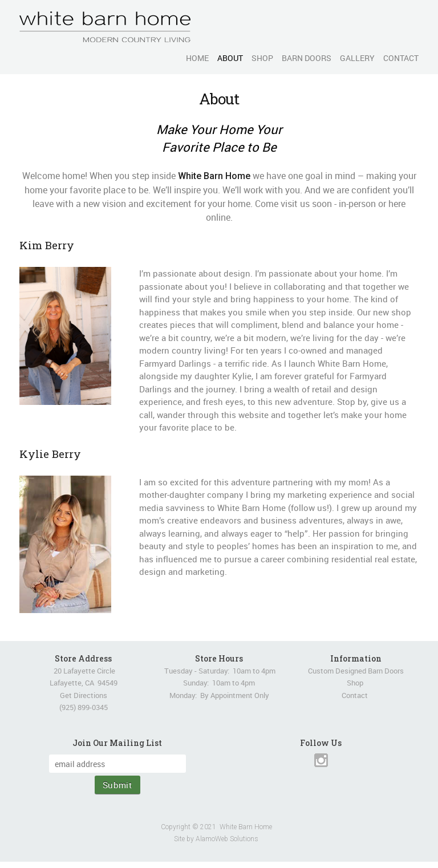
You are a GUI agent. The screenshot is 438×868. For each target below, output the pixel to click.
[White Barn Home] (105, 27)
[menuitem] (193, 58)
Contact (355, 695)
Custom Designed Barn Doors (356, 671)
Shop (355, 683)
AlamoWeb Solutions (227, 839)
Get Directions (84, 695)
